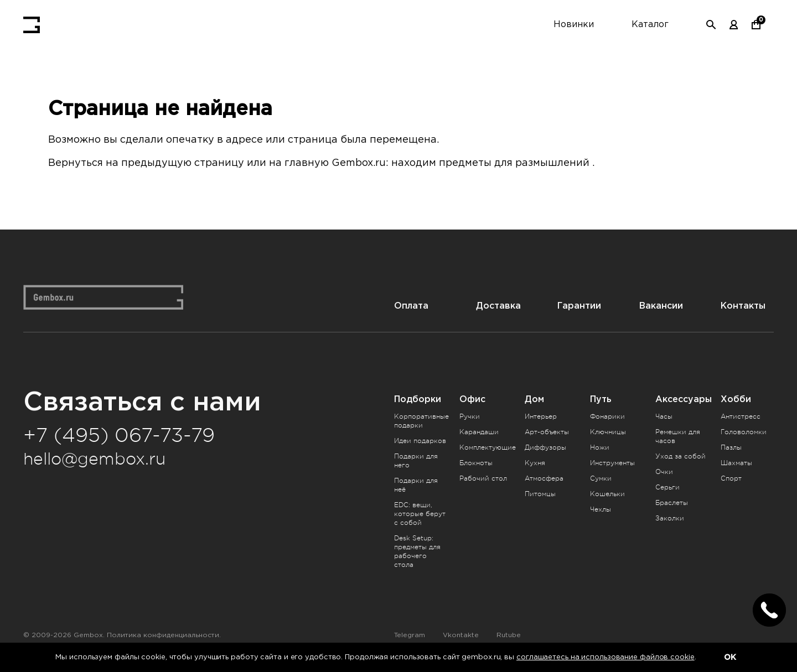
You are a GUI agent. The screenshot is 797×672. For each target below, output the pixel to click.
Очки (664, 472)
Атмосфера (544, 478)
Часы (664, 416)
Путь (601, 399)
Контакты (743, 306)
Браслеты (672, 503)
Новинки (574, 25)
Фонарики (607, 416)
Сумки (601, 478)
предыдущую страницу (183, 163)
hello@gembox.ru (94, 459)
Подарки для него (416, 461)
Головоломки (744, 432)
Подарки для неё (416, 485)
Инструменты (612, 463)
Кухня (535, 463)
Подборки (418, 399)
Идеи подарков (420, 441)
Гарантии (579, 306)
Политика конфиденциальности (163, 635)
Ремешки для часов (678, 436)
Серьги (667, 487)
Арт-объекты (547, 432)
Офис (472, 399)
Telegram (410, 635)
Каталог (650, 25)
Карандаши (479, 432)
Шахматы (736, 463)
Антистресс (741, 416)
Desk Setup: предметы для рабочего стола (417, 551)
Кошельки (607, 494)
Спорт (731, 478)
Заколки (670, 518)
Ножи (600, 447)
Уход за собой (680, 456)
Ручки (470, 416)
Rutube (509, 635)
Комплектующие (488, 447)
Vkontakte (461, 635)
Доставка (498, 306)
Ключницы (608, 432)
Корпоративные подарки (421, 421)
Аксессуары (684, 399)
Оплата (411, 306)
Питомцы (540, 494)
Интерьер (541, 416)
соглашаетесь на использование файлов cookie (605, 657)
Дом (534, 399)
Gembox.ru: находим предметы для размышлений (460, 163)
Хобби (736, 399)
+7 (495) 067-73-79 (119, 435)
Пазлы (731, 447)
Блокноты (476, 463)
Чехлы (601, 509)
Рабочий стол (483, 478)
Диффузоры (545, 447)
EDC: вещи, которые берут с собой (420, 514)
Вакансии (661, 306)
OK (730, 657)
